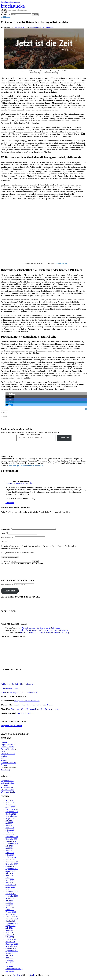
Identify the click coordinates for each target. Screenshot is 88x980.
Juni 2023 (9, 878)
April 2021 (10, 938)
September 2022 (12, 899)
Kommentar (6, 532)
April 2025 (10, 830)
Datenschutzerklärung (14, 971)
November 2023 (12, 867)
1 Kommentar (48, 27)
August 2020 (10, 956)
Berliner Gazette (7, 750)
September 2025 (12, 819)
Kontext (4, 759)
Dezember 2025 (12, 812)
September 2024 (12, 846)
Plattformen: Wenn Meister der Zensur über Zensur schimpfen (35, 712)
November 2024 (12, 842)
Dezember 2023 (12, 865)
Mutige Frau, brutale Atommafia (27, 703)
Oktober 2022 (11, 896)
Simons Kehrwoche (9, 765)
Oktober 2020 (11, 951)
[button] (10, 394)
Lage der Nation (7, 783)
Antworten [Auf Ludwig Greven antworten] (10, 503)
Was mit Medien (7, 793)
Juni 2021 (9, 933)
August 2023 (10, 874)
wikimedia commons (61, 263)
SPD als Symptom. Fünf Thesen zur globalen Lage (40, 631)
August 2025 (10, 821)
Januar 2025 (10, 837)
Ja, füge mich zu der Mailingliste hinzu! (18, 555)
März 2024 (10, 858)
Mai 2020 (9, 963)
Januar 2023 (10, 890)
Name (4, 536)
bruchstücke (13, 6)
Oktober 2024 (11, 844)
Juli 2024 (9, 849)
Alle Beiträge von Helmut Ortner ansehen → (26, 465)
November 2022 (12, 894)
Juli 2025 (9, 824)
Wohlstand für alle (8, 795)
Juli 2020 (9, 958)
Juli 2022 (9, 903)
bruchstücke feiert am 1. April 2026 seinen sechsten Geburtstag (43, 633)
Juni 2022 (9, 906)
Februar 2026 (11, 808)
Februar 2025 (11, 835)
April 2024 (10, 855)
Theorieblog (6, 772)
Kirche (8, 17)
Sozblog (4, 768)
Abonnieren (64, 438)
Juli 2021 (9, 931)
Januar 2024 (10, 862)
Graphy (32, 978)
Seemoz (4, 763)
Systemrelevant (7, 790)
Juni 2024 (9, 851)
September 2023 (12, 871)
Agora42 (4, 745)
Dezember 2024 (12, 839)
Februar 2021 (11, 942)
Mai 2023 (9, 881)
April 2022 (10, 910)
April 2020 (10, 965)
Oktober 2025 (11, 817)
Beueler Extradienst (9, 752)
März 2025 (10, 833)
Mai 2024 (9, 853)
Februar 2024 (11, 860)
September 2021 (12, 926)
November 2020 (12, 949)
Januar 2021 (10, 944)
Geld (3, 17)
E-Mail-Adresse (8, 540)
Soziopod (5, 788)
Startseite (9, 969)
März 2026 (10, 805)
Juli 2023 (9, 876)
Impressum (10, 974)
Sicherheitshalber (8, 786)
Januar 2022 (10, 917)
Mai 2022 (9, 908)
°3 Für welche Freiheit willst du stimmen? (17, 687)
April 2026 (10, 803)
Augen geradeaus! (8, 747)
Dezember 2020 (12, 947)
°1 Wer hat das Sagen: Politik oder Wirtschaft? (19, 695)
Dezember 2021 (12, 919)
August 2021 (10, 928)
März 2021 (10, 940)
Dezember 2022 (12, 892)
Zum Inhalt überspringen (11, 2)
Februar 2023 (11, 887)
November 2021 (12, 922)
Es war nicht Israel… (25, 716)
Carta (3, 754)
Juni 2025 (9, 826)
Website (4, 545)
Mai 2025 (9, 828)
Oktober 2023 (11, 869)
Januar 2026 (10, 810)
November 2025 (12, 814)
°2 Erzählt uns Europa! (10, 691)
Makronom (5, 761)
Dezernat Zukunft (8, 756)
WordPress (18, 978)
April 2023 (10, 883)
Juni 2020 (9, 960)
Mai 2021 (9, 935)
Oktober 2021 (11, 924)
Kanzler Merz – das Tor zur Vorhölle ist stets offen (34, 708)
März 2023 (10, 885)
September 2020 (12, 953)
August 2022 (10, 901)
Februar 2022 (11, 915)
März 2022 (10, 912)
